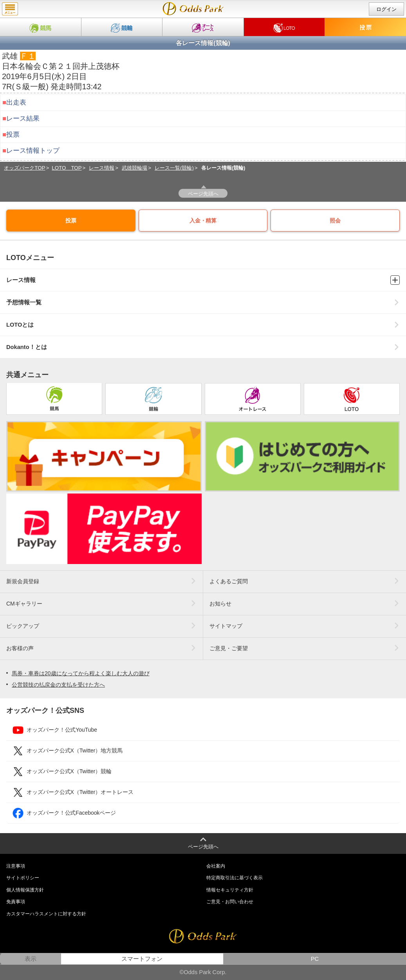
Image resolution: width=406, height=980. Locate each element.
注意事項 (16, 866)
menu (10, 9)
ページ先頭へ (203, 194)
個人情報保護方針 (25, 890)
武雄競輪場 (134, 168)
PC (315, 959)
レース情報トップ (33, 151)
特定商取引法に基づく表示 (235, 878)
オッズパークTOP (24, 168)
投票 (13, 135)
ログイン (386, 9)
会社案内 (216, 866)
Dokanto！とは (203, 347)
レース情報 (102, 168)
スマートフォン (142, 959)
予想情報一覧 (203, 303)
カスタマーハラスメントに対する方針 (46, 914)
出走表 (16, 102)
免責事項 (16, 902)
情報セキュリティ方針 (230, 890)
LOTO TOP (67, 168)
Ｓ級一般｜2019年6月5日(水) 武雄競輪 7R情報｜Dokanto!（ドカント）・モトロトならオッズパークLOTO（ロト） (193, 9)
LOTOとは (203, 325)
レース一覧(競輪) (174, 168)
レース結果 (23, 118)
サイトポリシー (23, 878)
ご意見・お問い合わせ (230, 902)
